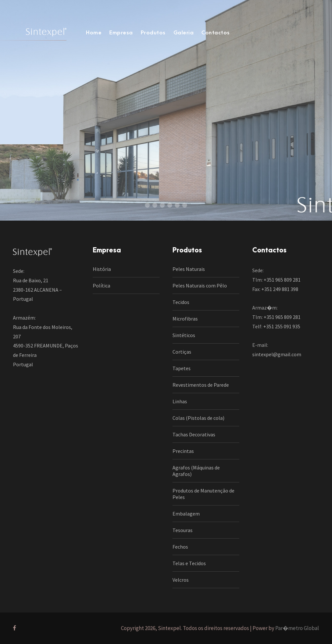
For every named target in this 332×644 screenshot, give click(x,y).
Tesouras (183, 530)
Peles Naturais (189, 269)
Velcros (181, 580)
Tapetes (182, 368)
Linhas (180, 401)
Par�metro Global (297, 628)
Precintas (183, 451)
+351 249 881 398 (280, 289)
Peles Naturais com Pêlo (200, 286)
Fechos (180, 547)
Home (94, 33)
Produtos (153, 33)
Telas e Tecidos (189, 563)
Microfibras (185, 319)
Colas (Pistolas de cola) (198, 418)
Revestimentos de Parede (201, 385)
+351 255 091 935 (282, 326)
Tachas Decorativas (194, 434)
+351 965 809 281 (282, 280)
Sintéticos (184, 335)
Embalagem (186, 514)
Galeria (184, 33)
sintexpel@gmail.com (277, 354)
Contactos (216, 33)
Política (101, 286)
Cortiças (182, 352)
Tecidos (181, 302)
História (102, 269)
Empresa (121, 33)
